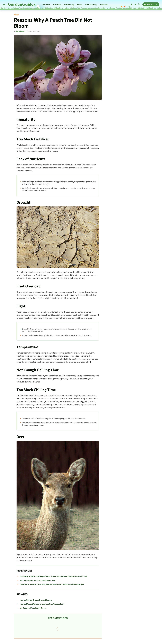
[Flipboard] (135, 4)
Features (104, 4)
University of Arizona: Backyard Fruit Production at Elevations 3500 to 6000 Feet (53, 576)
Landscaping (91, 4)
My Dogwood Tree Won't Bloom (33, 608)
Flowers (46, 4)
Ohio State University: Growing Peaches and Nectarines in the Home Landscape (52, 584)
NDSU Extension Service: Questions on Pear (38, 580)
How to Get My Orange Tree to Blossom (36, 600)
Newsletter (151, 4)
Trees (79, 4)
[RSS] (139, 4)
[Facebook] (132, 4)
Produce (57, 4)
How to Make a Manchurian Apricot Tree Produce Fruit (42, 604)
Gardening (69, 4)
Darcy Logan (20, 31)
